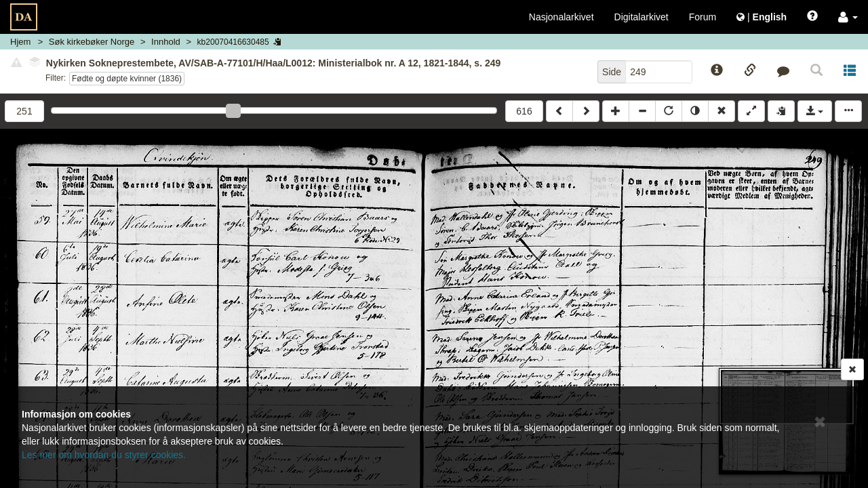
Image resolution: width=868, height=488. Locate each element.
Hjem (20, 42)
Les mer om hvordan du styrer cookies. (104, 455)
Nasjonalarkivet (561, 17)
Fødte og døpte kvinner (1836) (127, 79)
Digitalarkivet (642, 17)
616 (524, 111)
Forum (703, 17)
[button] (848, 17)
